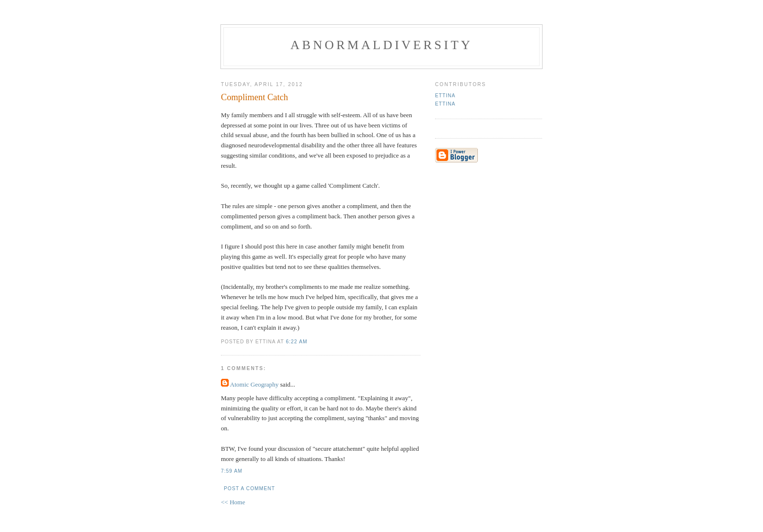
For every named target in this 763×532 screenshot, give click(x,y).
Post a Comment (249, 488)
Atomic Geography (254, 384)
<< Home (233, 502)
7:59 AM (232, 471)
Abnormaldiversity (381, 45)
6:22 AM (296, 342)
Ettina (445, 96)
